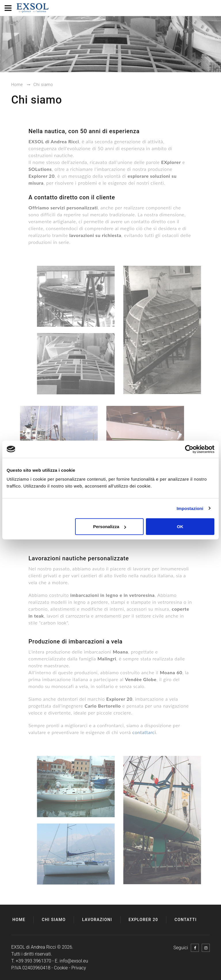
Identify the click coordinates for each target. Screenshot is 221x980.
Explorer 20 (143, 920)
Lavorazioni (97, 920)
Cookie (61, 968)
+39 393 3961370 (34, 961)
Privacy (79, 968)
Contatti (185, 920)
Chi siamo (54, 920)
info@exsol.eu (74, 961)
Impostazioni (190, 508)
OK (180, 527)
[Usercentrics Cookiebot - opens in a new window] (189, 449)
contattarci (144, 732)
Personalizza (109, 527)
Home (19, 920)
